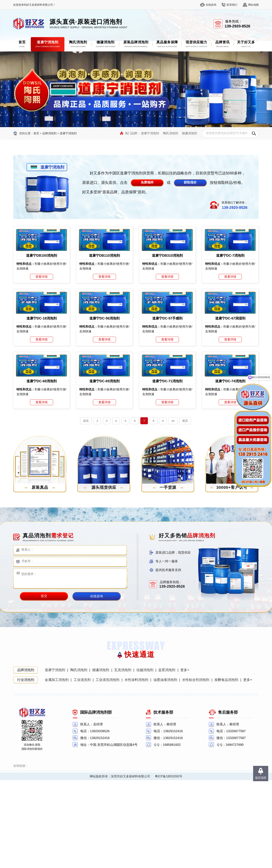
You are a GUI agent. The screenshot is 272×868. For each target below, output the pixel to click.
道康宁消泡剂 (68, 133)
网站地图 (253, 5)
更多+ (185, 758)
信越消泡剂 (145, 758)
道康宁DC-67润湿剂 (230, 377)
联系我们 (232, 5)
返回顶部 (261, 778)
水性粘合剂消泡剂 (196, 768)
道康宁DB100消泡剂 (42, 285)
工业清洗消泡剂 (107, 768)
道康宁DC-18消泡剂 (42, 377)
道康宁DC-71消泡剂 (167, 469)
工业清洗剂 (82, 768)
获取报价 (190, 182)
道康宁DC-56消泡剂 (104, 377)
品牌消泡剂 (50, 133)
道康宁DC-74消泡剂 (230, 469)
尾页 (185, 509)
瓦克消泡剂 (123, 758)
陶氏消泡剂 (171, 133)
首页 (36, 133)
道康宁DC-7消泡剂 (230, 285)
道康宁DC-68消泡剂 (42, 469)
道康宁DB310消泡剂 (167, 285)
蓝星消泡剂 (167, 758)
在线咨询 (211, 5)
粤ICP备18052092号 (169, 864)
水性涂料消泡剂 (136, 768)
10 (173, 509)
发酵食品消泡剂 (226, 768)
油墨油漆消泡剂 (165, 768)
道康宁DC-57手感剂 (167, 377)
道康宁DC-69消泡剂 (104, 469)
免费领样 (147, 182)
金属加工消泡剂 (57, 768)
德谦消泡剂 (189, 133)
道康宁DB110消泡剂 (104, 285)
